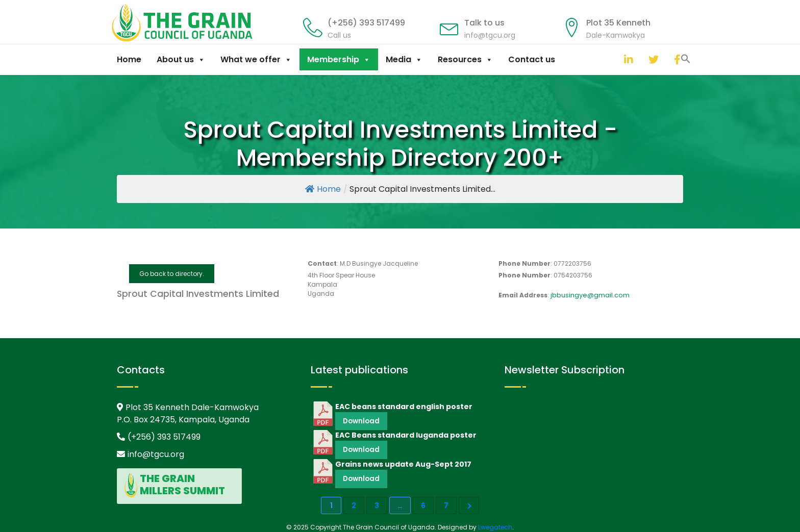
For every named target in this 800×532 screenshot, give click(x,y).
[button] (614, 58)
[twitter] (651, 59)
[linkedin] (627, 59)
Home (129, 59)
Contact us (532, 59)
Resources (465, 59)
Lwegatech (495, 527)
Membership (339, 59)
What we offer (256, 59)
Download (361, 421)
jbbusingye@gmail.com (590, 295)
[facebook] (677, 59)
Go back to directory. (172, 274)
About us (181, 59)
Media (404, 59)
